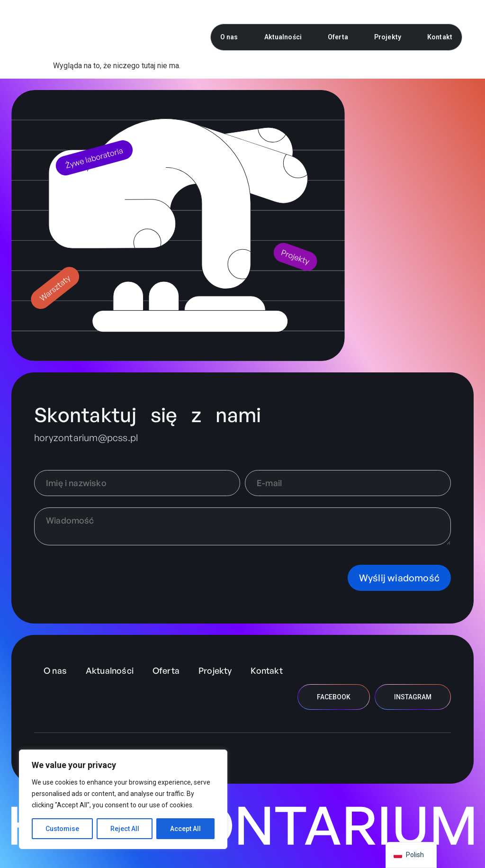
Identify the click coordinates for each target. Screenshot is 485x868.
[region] (123, 799)
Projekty (388, 37)
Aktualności (283, 37)
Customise (62, 829)
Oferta (338, 37)
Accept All (185, 829)
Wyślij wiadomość (399, 578)
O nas (229, 37)
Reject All (125, 829)
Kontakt (440, 37)
